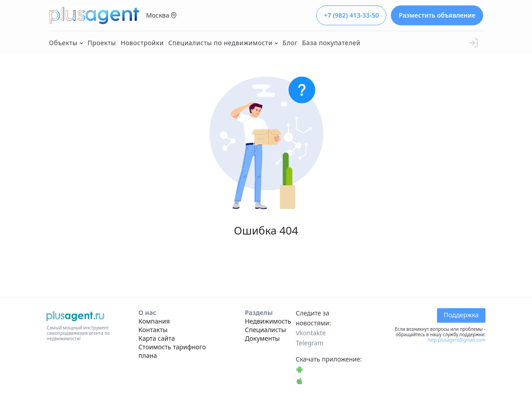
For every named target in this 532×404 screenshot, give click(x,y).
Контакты (153, 330)
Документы (262, 338)
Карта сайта (157, 338)
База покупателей (331, 43)
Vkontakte (311, 333)
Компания (154, 321)
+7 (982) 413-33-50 (351, 15)
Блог (290, 43)
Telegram (310, 343)
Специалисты (265, 330)
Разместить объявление (437, 15)
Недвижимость (268, 321)
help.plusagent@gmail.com (456, 340)
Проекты (102, 43)
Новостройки (142, 43)
